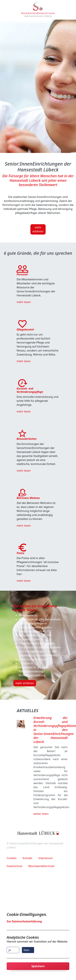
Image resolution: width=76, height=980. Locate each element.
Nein (26, 950)
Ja (10, 950)
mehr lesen (24, 302)
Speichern (38, 966)
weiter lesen (41, 814)
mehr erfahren (38, 229)
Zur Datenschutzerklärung (24, 921)
